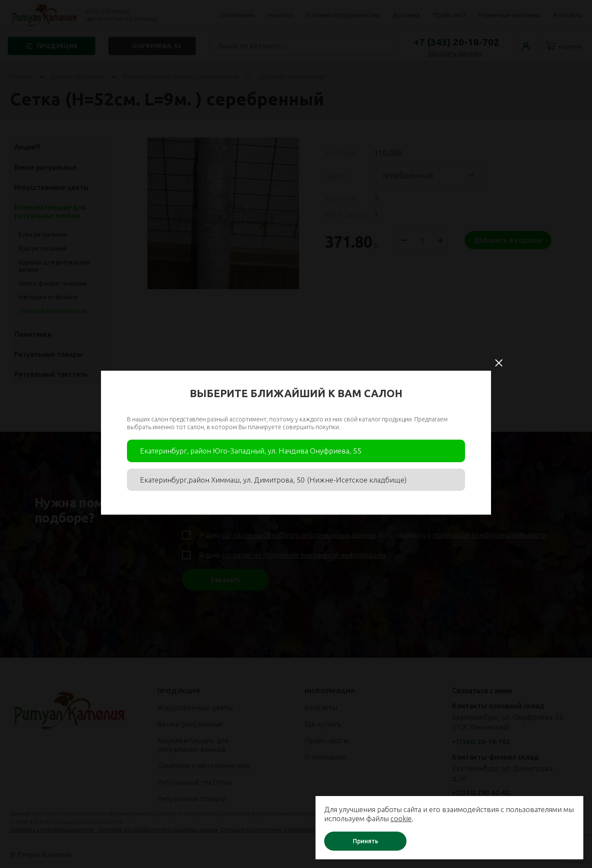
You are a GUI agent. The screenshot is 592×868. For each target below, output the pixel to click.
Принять (373, 841)
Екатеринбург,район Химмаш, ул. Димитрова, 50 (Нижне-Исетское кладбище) (273, 480)
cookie (421, 818)
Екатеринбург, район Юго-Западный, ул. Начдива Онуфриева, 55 (251, 451)
